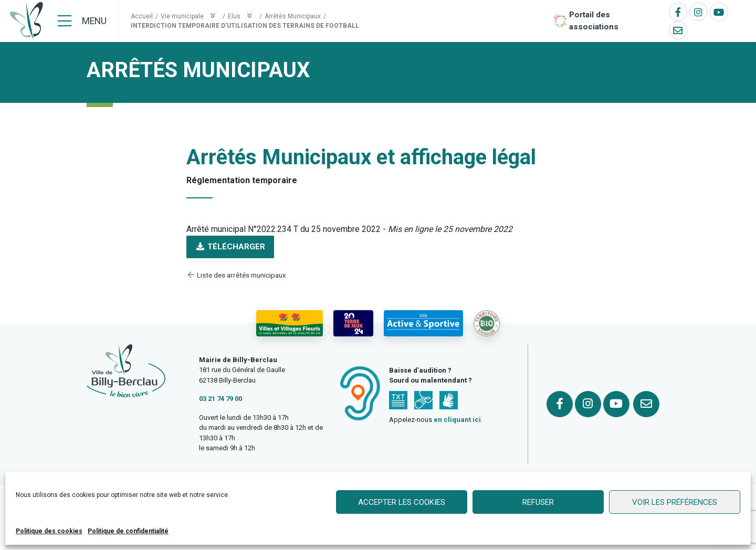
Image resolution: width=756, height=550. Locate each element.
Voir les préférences (675, 502)
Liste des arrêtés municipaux (236, 275)
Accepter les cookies (402, 502)
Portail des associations (594, 21)
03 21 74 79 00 (220, 399)
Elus (242, 16)
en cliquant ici (457, 420)
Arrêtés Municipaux (293, 16)
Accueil (142, 16)
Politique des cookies (49, 531)
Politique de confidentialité (128, 531)
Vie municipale (190, 16)
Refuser (538, 502)
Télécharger (230, 247)
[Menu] (82, 21)
